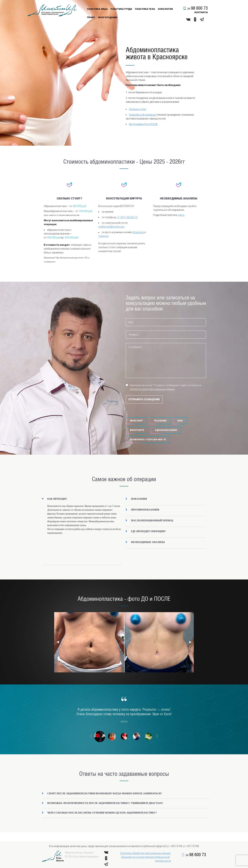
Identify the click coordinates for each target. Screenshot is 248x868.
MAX (180, 421)
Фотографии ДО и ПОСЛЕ (143, 124)
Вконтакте (137, 430)
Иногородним (108, 17)
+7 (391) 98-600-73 (127, 217)
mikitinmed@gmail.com (111, 227)
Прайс (91, 17)
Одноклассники (166, 430)
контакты (201, 12)
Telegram (104, 236)
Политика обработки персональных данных (145, 853)
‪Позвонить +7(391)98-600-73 (148, 440)
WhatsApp (138, 232)
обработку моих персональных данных (152, 389)
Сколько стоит (138, 109)
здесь (181, 215)
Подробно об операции (142, 115)
